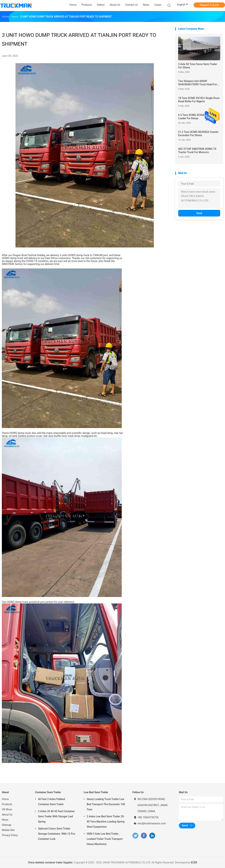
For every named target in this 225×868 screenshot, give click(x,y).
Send (199, 213)
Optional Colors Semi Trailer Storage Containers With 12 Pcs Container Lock (57, 834)
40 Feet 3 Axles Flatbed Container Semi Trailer (51, 802)
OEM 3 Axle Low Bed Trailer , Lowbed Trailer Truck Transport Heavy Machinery (105, 839)
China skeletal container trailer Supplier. (51, 862)
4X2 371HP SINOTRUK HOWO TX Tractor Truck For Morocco (197, 151)
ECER (194, 862)
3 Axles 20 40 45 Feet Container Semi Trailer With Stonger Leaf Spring (56, 816)
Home (5, 799)
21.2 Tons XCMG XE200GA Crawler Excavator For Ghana (198, 134)
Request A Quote (209, 5)
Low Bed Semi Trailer (96, 792)
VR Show (7, 809)
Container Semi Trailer (48, 792)
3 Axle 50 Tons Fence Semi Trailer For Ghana (198, 66)
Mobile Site (8, 830)
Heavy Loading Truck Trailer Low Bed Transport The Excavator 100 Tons (106, 804)
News (5, 820)
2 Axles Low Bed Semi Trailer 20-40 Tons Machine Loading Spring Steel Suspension (106, 822)
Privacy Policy (10, 835)
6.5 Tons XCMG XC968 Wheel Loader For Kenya (195, 117)
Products (7, 804)
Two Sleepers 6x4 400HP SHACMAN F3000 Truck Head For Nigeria (198, 83)
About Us (7, 815)
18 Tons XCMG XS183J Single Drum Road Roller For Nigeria (199, 100)
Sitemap (7, 825)
